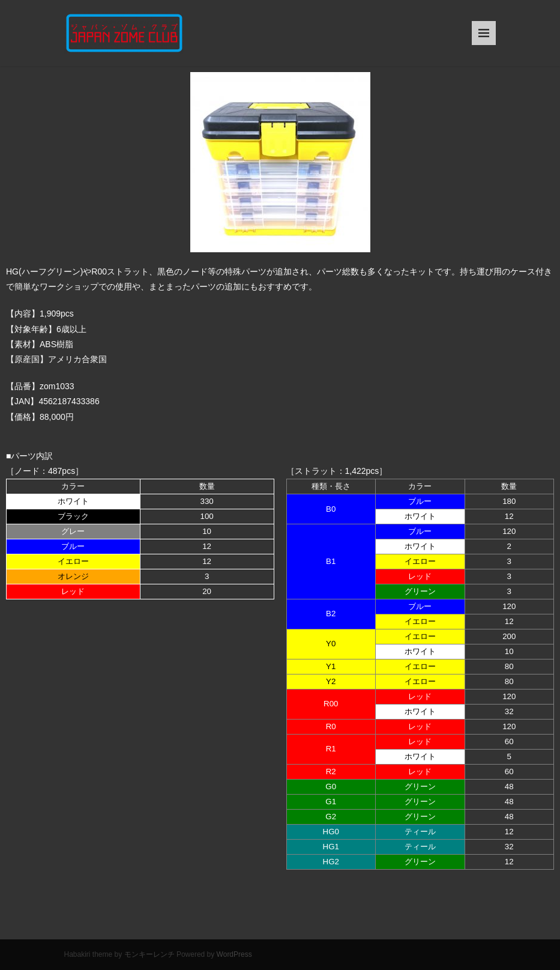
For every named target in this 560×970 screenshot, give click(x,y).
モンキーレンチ (149, 954)
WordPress (234, 954)
